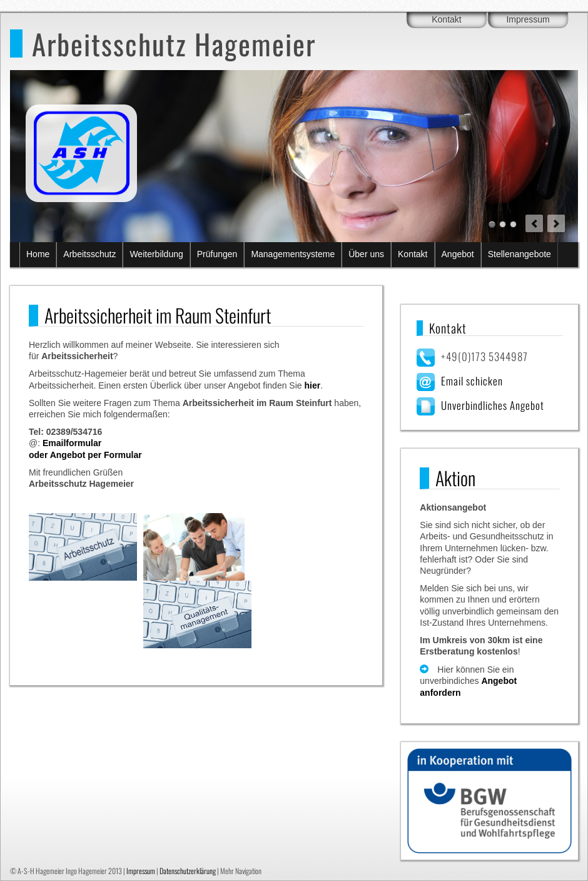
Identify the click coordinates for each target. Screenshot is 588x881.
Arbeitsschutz (89, 254)
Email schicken (472, 381)
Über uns (366, 254)
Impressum (528, 19)
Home (38, 254)
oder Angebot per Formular (85, 455)
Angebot (458, 254)
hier (312, 385)
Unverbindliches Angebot (493, 405)
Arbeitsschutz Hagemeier (174, 43)
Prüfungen (217, 254)
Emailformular (72, 443)
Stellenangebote (520, 254)
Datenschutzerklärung (188, 871)
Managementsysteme (293, 254)
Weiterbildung (156, 254)
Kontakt (446, 19)
